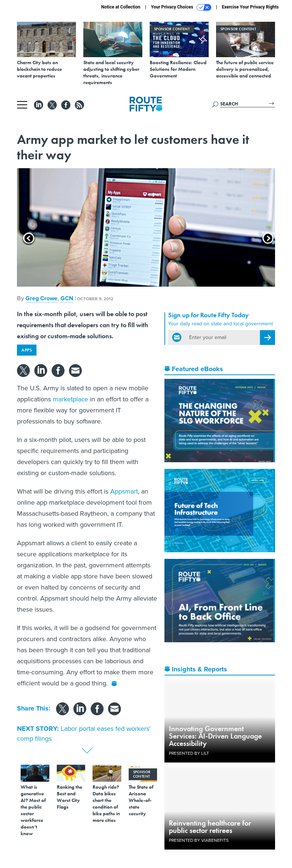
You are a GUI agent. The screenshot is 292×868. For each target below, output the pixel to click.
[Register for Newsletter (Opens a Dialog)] (267, 338)
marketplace (70, 399)
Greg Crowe (41, 298)
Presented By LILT (189, 753)
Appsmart (124, 491)
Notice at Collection (121, 7)
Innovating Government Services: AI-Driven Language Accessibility (215, 736)
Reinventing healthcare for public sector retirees (210, 827)
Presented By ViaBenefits (199, 840)
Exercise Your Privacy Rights (250, 7)
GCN (67, 298)
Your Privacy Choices (181, 7)
